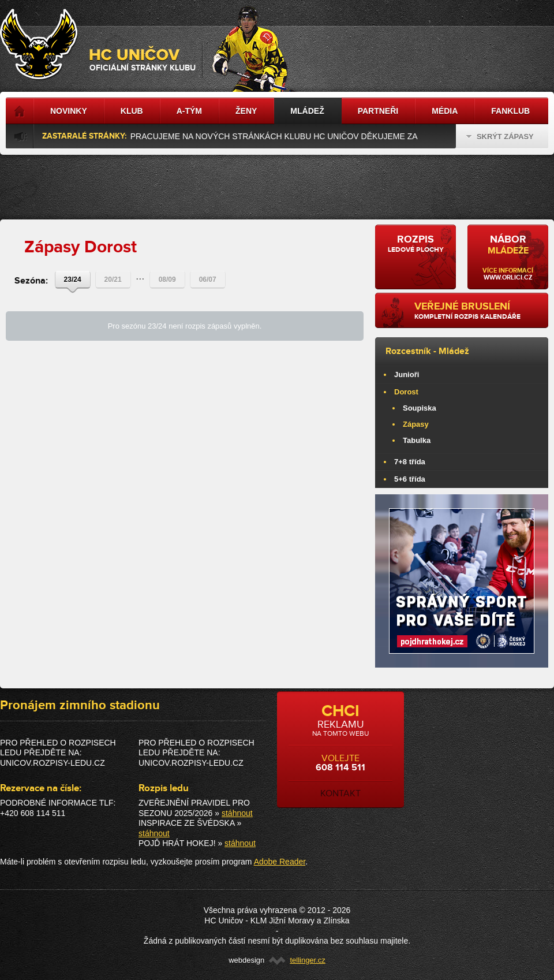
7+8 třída (410, 462)
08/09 (167, 280)
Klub (132, 111)
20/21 (113, 280)
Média (445, 111)
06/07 (208, 280)
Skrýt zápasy (500, 137)
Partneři (378, 111)
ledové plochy (415, 244)
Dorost (406, 392)
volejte (340, 750)
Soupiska (420, 408)
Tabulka (417, 440)
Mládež (454, 351)
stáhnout (237, 813)
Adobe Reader (280, 862)
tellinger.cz (307, 960)
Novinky (69, 111)
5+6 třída (410, 479)
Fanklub (510, 111)
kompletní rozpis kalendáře (477, 311)
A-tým (189, 111)
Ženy (246, 111)
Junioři (407, 375)
